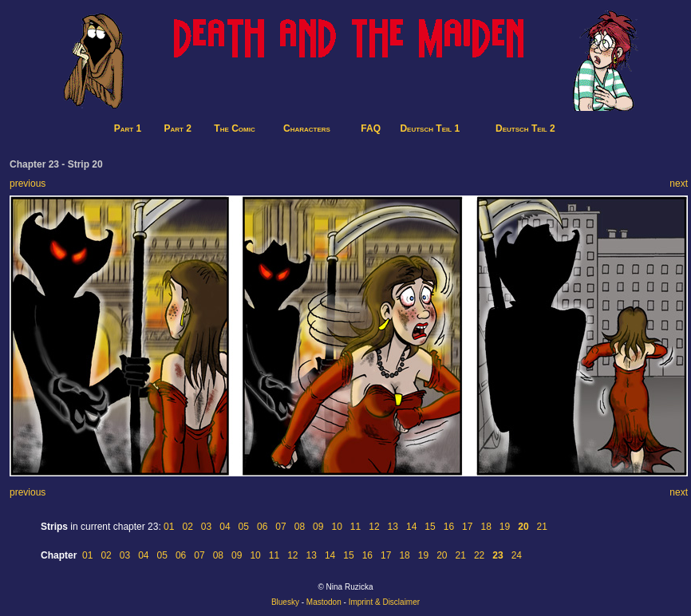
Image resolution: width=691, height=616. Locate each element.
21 (542, 527)
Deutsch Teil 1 (430, 128)
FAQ (371, 128)
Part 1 (128, 128)
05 (244, 527)
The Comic (234, 128)
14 (411, 527)
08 (300, 527)
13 (393, 527)
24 (517, 555)
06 (262, 527)
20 (442, 555)
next (679, 184)
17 (467, 527)
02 (187, 527)
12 (374, 527)
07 (280, 527)
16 (449, 527)
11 (355, 527)
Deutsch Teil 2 (525, 128)
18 (486, 527)
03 (206, 527)
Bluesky (285, 602)
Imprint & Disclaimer (384, 602)
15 (430, 527)
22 (479, 555)
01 (169, 527)
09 (318, 527)
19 (505, 527)
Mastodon (324, 602)
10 (336, 527)
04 (225, 527)
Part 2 (178, 128)
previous (28, 184)
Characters (307, 128)
